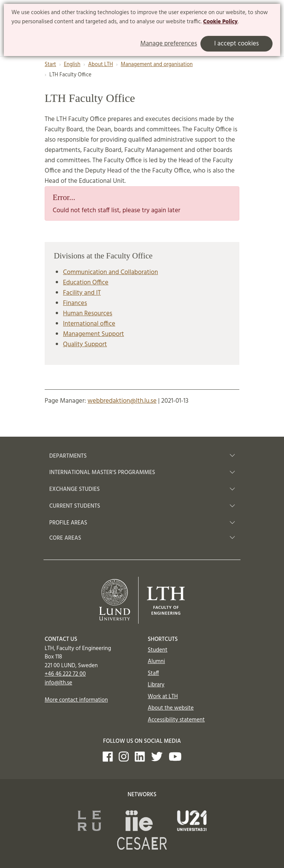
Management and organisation (157, 65)
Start (50, 65)
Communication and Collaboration (111, 272)
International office (89, 324)
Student (157, 650)
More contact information (76, 700)
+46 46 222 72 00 (65, 674)
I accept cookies (236, 44)
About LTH (101, 65)
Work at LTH (163, 697)
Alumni (156, 661)
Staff (153, 673)
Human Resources (88, 314)
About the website (171, 708)
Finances (75, 303)
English (72, 65)
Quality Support (85, 344)
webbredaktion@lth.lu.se (122, 401)
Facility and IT (82, 293)
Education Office (86, 283)
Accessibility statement (176, 720)
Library (156, 685)
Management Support (94, 334)
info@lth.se (58, 683)
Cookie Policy (220, 22)
